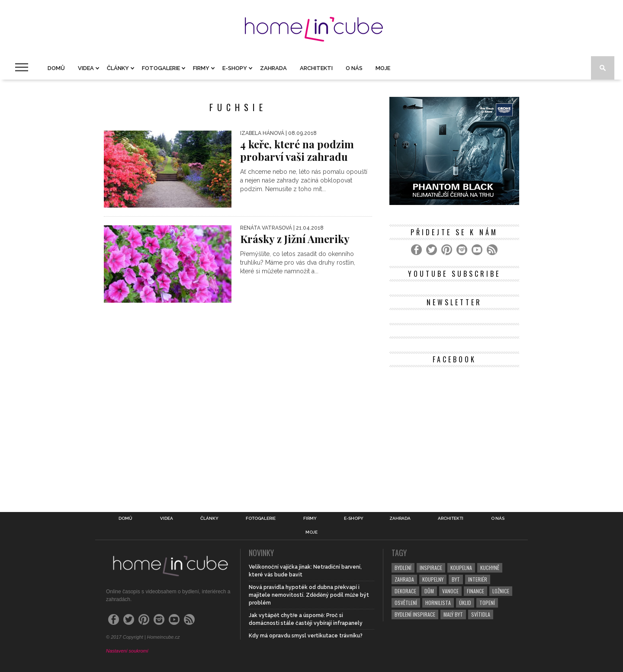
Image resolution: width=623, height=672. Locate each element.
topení (487, 603)
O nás (354, 68)
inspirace (431, 568)
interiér (478, 579)
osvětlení (406, 603)
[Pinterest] (447, 250)
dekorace (405, 591)
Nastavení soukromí (127, 651)
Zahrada (273, 68)
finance (475, 591)
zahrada (404, 579)
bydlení (403, 568)
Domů (56, 68)
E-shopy (235, 68)
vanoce (450, 591)
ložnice (501, 591)
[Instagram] (462, 250)
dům (429, 591)
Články (118, 68)
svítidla (481, 614)
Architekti (316, 68)
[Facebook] (416, 250)
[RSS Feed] (492, 250)
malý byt (453, 614)
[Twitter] (432, 250)
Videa (86, 68)
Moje (383, 68)
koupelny (433, 579)
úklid (465, 603)
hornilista (438, 603)
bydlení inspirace (415, 614)
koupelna (461, 568)
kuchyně (490, 568)
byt (456, 579)
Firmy (201, 68)
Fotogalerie (161, 68)
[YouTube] (477, 250)
